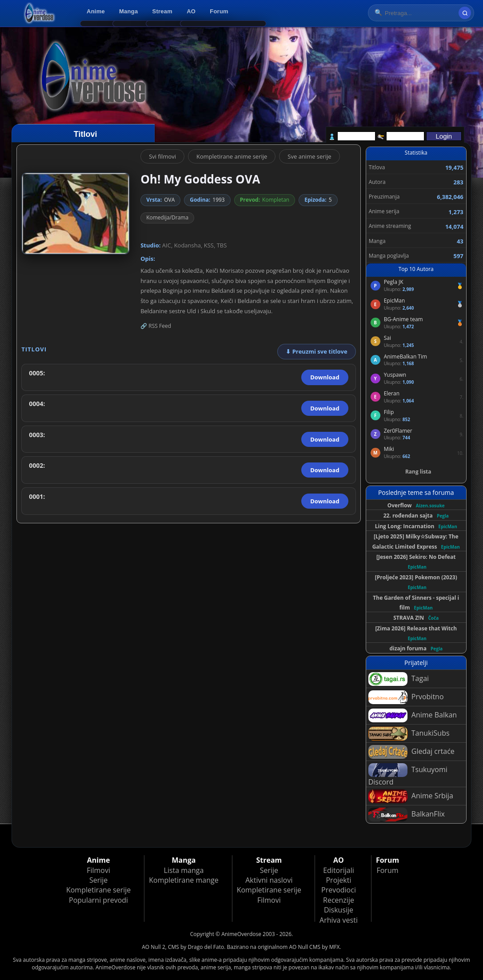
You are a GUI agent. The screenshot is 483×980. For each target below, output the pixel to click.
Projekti (338, 880)
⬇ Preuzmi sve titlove (316, 351)
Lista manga (184, 870)
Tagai (399, 679)
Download (325, 377)
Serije (98, 880)
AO (191, 11)
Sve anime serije (309, 156)
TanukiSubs (409, 734)
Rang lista (418, 472)
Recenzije (339, 900)
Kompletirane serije (98, 890)
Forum (219, 11)
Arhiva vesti (339, 920)
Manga (128, 11)
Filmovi (98, 870)
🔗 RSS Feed (156, 326)
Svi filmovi (162, 156)
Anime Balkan (413, 715)
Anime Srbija (411, 796)
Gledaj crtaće (411, 752)
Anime (96, 11)
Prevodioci (339, 890)
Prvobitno (406, 697)
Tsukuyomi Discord (408, 775)
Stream (163, 11)
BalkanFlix (407, 815)
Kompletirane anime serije (232, 156)
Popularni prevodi (98, 900)
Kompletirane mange (184, 880)
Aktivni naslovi (269, 880)
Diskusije (339, 910)
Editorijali (339, 870)
